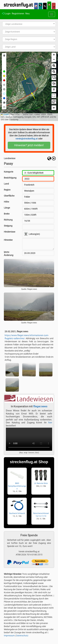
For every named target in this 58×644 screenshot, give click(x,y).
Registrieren (18, 14)
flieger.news (40, 406)
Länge (7, 208)
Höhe (6, 202)
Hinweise (8, 240)
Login (6, 14)
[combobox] (29, 24)
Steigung (8, 226)
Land (6, 184)
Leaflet (5, 114)
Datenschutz (22, 636)
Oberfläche (9, 196)
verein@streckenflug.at (27, 139)
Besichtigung (10, 178)
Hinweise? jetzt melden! (29, 145)
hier (50, 423)
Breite (7, 214)
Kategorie (9, 172)
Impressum (9, 636)
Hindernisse (10, 232)
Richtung (8, 220)
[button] (54, 55)
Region (7, 190)
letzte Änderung (9, 254)
